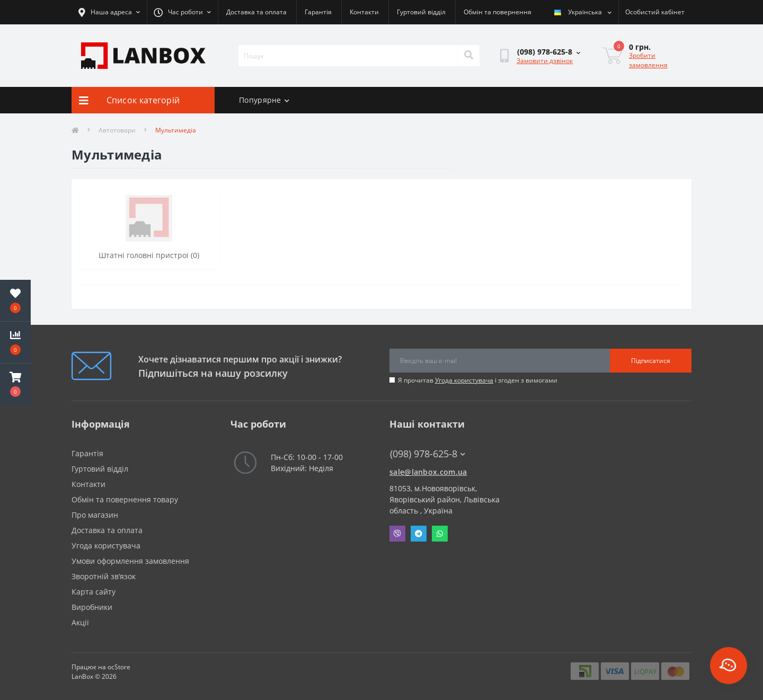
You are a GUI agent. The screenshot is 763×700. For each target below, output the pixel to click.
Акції (80, 622)
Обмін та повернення (498, 12)
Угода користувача (464, 380)
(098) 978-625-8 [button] (428, 454)
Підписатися (651, 361)
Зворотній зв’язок (104, 576)
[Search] (468, 56)
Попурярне (264, 100)
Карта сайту (94, 592)
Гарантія (318, 12)
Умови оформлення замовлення (130, 561)
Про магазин (95, 515)
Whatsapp (440, 534)
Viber (397, 534)
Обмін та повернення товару (125, 499)
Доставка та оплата (256, 12)
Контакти (364, 12)
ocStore (119, 667)
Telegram (419, 534)
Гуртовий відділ (421, 12)
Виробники (92, 607)
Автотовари (117, 130)
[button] (15, 384)
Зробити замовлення (648, 60)
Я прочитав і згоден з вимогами (478, 380)
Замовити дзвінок (545, 61)
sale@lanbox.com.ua (428, 472)
